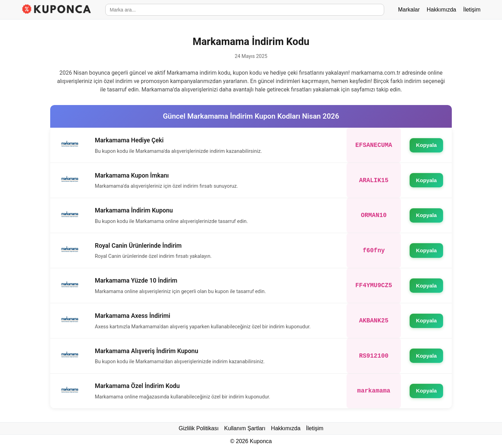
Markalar (409, 10)
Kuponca (261, 441)
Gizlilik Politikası (199, 428)
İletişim (472, 10)
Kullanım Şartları (245, 428)
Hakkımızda (441, 10)
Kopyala (426, 145)
